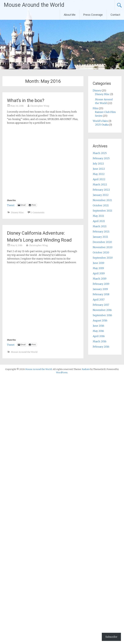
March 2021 (100, 226)
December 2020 (102, 242)
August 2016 (100, 320)
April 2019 (99, 273)
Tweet (11, 205)
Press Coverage (93, 15)
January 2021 (100, 237)
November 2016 (102, 310)
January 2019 (100, 289)
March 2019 (100, 279)
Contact (115, 15)
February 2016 (101, 347)
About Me (70, 15)
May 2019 (98, 268)
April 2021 (99, 221)
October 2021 (101, 205)
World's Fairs (100, 121)
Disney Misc (17, 212)
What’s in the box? (26, 100)
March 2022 (100, 184)
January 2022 (101, 195)
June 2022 (99, 169)
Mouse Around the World (34, 5)
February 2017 (101, 305)
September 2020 (103, 258)
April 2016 (99, 336)
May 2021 (98, 216)
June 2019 (99, 263)
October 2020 (101, 252)
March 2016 (100, 341)
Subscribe (111, 637)
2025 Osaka (102, 125)
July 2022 (98, 164)
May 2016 (98, 331)
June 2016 (99, 326)
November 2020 (103, 247)
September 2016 (102, 315)
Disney (97, 90)
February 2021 (101, 232)
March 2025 (100, 153)
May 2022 (99, 174)
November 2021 (102, 200)
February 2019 (101, 284)
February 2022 (101, 190)
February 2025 (101, 158)
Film (95, 108)
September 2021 (102, 211)
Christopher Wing (40, 106)
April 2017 (99, 300)
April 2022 (99, 179)
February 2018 (101, 294)
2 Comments (38, 212)
